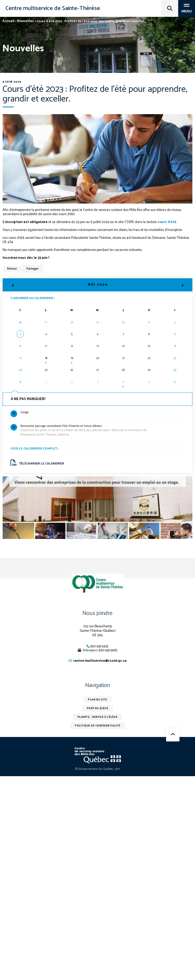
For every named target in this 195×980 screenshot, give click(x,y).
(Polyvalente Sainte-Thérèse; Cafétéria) (102, 431)
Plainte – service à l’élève (98, 717)
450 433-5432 (99, 646)
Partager (33, 269)
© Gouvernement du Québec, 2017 (98, 769)
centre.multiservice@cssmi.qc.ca (100, 661)
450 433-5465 (108, 650)
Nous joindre (97, 613)
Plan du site (97, 700)
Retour (12, 269)
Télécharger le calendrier (37, 463)
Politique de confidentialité (97, 726)
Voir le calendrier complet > (35, 449)
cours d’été (167, 222)
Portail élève (98, 708)
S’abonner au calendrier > (33, 298)
